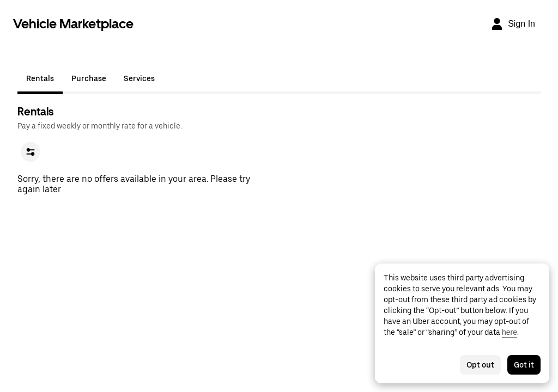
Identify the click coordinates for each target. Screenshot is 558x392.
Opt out (480, 365)
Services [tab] (139, 78)
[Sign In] (513, 24)
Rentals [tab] (40, 78)
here (510, 332)
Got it (524, 365)
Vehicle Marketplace (73, 24)
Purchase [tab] (89, 78)
